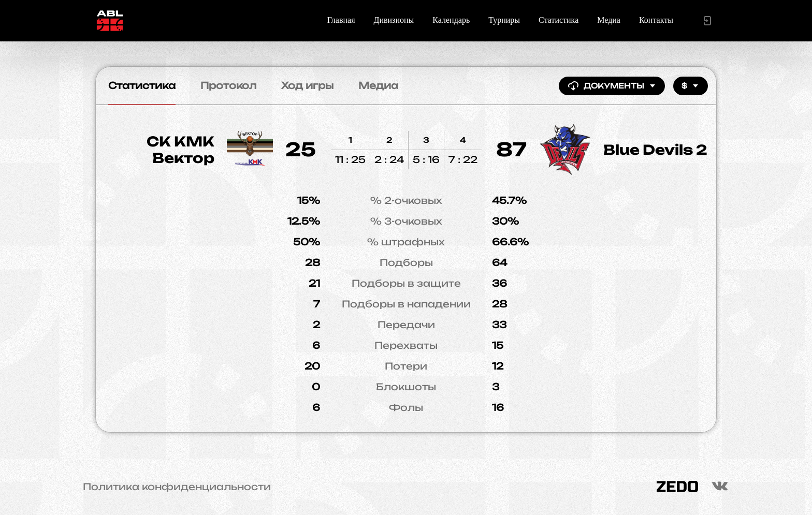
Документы (612, 86)
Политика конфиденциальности (177, 487)
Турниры (504, 20)
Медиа (609, 20)
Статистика (559, 20)
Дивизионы (394, 20)
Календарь (451, 20)
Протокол (228, 85)
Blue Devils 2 (655, 150)
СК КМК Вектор (180, 150)
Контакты (656, 20)
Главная (341, 20)
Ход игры (307, 85)
